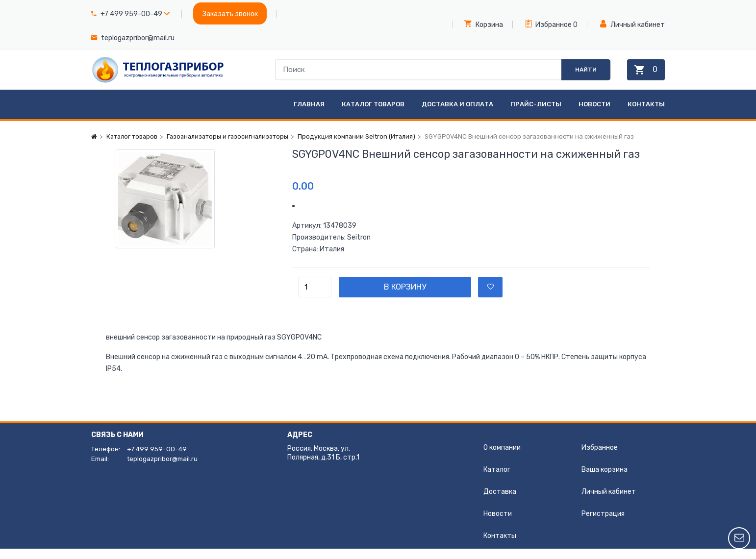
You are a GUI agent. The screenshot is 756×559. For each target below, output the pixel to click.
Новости (594, 114)
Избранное (549, 24)
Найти (578, 74)
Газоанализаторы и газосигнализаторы (232, 147)
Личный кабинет (632, 24)
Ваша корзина (605, 480)
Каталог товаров (373, 114)
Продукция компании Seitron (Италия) (364, 147)
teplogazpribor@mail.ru (138, 38)
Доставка (500, 502)
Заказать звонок (230, 14)
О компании (502, 458)
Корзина (484, 24)
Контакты (646, 114)
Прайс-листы (536, 114)
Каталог (497, 480)
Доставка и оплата (457, 114)
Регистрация (603, 524)
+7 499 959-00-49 (131, 14)
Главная (309, 114)
